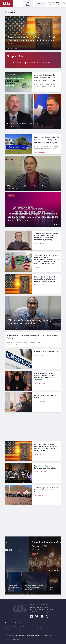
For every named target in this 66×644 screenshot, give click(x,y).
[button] (54, 225)
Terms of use (19, 623)
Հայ (50, 4)
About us (8, 623)
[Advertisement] (33, 427)
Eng (58, 4)
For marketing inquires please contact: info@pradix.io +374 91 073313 (28, 635)
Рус (54, 4)
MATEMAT (16, 639)
